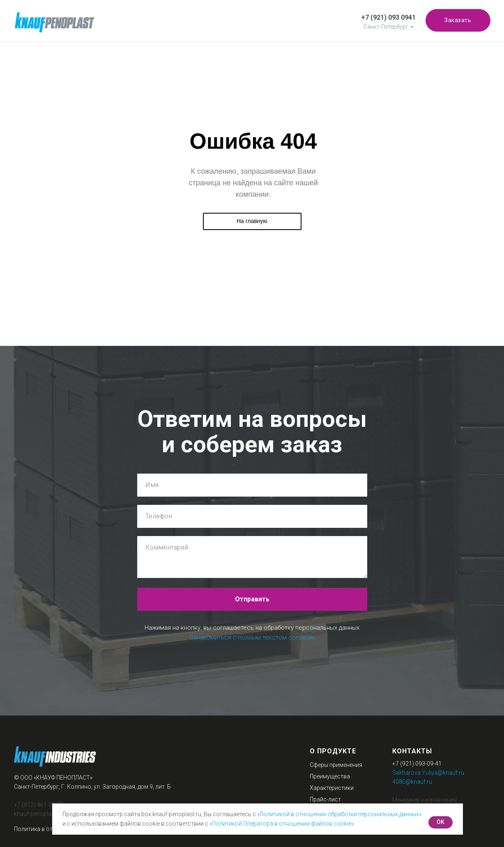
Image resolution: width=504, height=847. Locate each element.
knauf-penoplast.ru (38, 814)
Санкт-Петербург (386, 27)
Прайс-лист (325, 799)
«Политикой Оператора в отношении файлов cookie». (282, 824)
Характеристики (332, 788)
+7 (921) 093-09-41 (417, 764)
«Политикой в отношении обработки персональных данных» (339, 814)
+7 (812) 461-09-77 (39, 805)
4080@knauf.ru (412, 782)
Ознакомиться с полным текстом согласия (252, 638)
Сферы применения (336, 765)
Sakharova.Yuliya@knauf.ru (428, 773)
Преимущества (330, 776)
